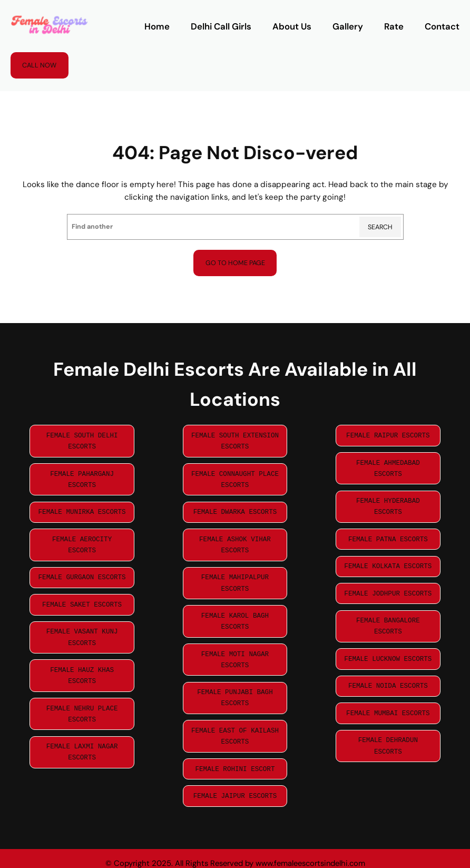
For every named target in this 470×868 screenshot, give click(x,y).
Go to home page (235, 263)
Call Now (39, 65)
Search (380, 227)
